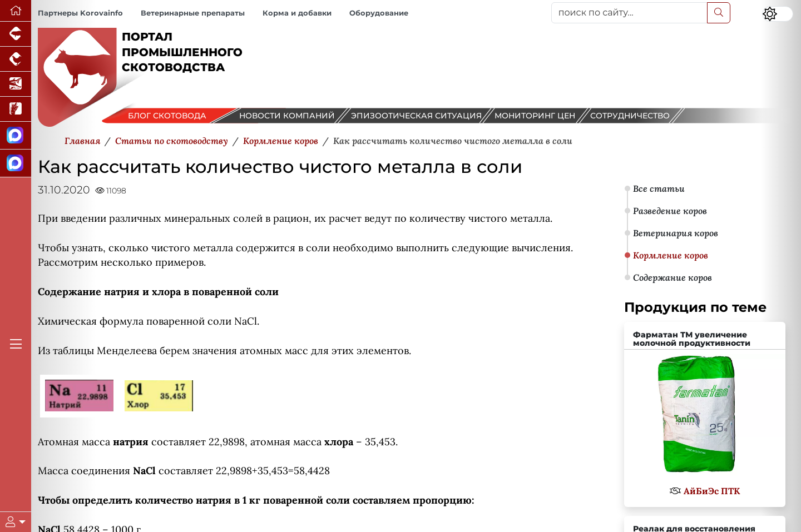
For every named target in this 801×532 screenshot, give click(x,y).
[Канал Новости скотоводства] (16, 136)
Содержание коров (673, 277)
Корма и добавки (297, 13)
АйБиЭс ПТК (712, 491)
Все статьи (659, 188)
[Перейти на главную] (16, 11)
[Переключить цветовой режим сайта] (778, 14)
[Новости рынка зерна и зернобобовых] (16, 109)
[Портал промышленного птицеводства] (16, 59)
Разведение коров (670, 211)
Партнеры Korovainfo (80, 13)
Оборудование (379, 13)
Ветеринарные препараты (193, 13)
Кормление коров (671, 255)
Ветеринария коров (676, 233)
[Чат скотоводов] (16, 163)
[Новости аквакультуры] (16, 84)
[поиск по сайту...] (629, 13)
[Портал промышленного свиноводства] (16, 34)
